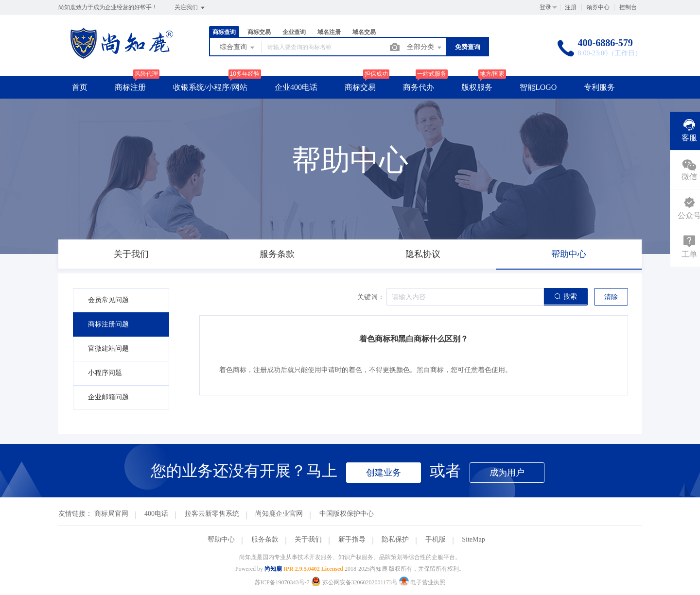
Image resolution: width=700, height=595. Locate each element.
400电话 (156, 514)
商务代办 (419, 87)
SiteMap (473, 539)
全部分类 (425, 48)
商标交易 (259, 32)
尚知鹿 (273, 569)
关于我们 (308, 539)
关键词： (371, 297)
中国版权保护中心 (347, 514)
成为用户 (507, 473)
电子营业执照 (422, 582)
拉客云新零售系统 (212, 514)
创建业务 (384, 473)
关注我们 (190, 8)
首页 (80, 87)
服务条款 (265, 539)
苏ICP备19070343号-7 (282, 582)
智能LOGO (538, 87)
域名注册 (329, 32)
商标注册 (130, 87)
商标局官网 (111, 514)
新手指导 (352, 539)
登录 (545, 7)
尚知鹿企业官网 (279, 514)
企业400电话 (296, 87)
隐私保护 (395, 539)
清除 (611, 297)
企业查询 (294, 32)
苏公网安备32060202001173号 (355, 582)
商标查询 (224, 32)
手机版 (436, 539)
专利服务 (599, 87)
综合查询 (238, 48)
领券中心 (598, 7)
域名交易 (364, 32)
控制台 (628, 7)
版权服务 (477, 87)
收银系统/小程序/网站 (210, 87)
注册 (571, 7)
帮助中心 (221, 539)
